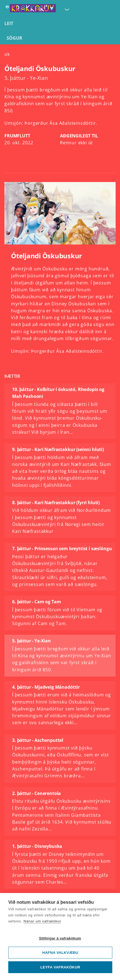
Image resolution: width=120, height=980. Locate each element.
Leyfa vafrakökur (60, 967)
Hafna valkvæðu (60, 953)
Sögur (14, 38)
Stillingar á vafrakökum (60, 938)
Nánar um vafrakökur (42, 921)
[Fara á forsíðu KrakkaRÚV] (30, 9)
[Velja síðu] (66, 9)
